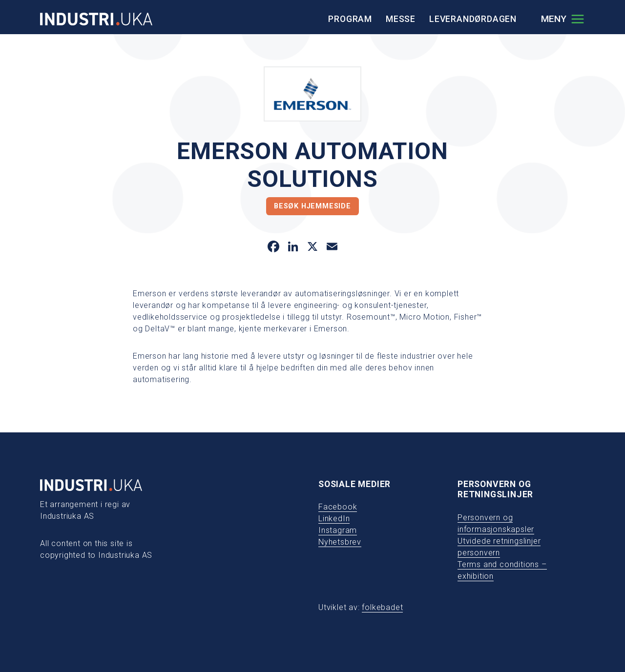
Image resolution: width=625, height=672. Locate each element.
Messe (401, 19)
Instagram (338, 530)
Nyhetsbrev (340, 542)
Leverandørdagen (473, 19)
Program (350, 19)
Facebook (338, 507)
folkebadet (382, 607)
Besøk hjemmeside (312, 206)
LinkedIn (334, 519)
